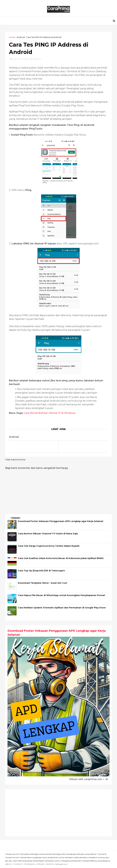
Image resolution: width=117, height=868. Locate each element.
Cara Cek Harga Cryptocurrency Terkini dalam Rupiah (49, 546)
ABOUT (9, 864)
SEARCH (50, 864)
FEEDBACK (30, 864)
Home (12, 37)
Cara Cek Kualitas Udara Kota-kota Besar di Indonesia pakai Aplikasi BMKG (61, 558)
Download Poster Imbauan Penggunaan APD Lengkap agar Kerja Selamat (61, 521)
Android (21, 37)
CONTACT (18, 864)
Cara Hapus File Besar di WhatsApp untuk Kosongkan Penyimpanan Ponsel (61, 595)
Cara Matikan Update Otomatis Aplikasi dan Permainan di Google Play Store (62, 608)
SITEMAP (40, 864)
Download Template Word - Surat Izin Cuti (42, 583)
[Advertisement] (58, 813)
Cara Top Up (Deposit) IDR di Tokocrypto (41, 571)
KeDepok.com (61, 864)
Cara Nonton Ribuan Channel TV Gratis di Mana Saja (48, 534)
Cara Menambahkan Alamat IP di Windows (50, 413)
